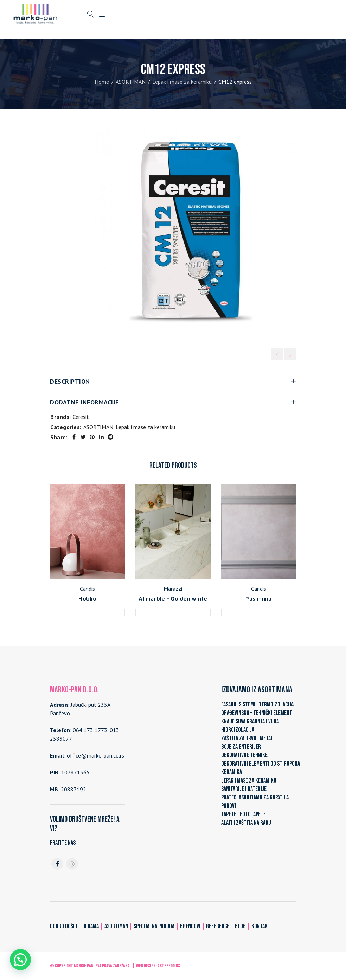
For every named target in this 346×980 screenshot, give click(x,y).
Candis (87, 589)
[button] (20, 960)
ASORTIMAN (131, 82)
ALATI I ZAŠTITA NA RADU (246, 823)
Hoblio (87, 598)
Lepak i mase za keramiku (182, 82)
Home (102, 82)
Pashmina (258, 598)
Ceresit (81, 417)
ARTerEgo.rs (169, 966)
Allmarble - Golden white (173, 598)
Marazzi (173, 589)
